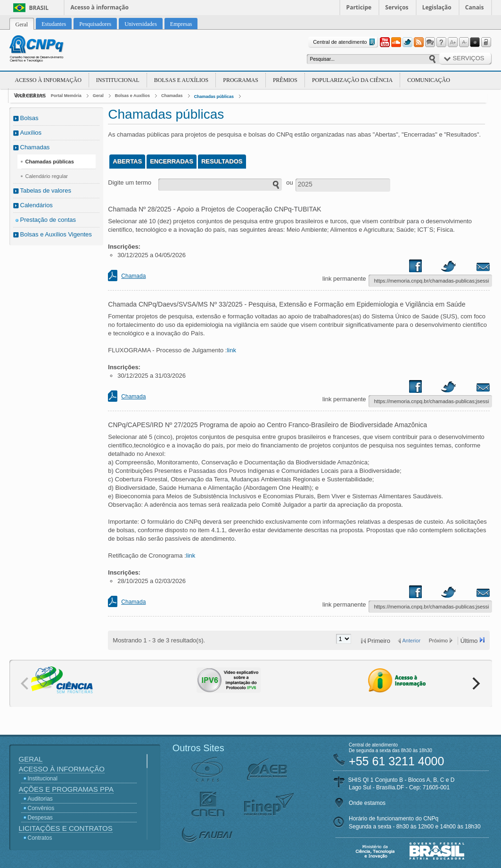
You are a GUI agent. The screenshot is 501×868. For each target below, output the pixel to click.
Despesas (40, 818)
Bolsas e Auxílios (181, 80)
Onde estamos (367, 803)
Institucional (118, 80)
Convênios (41, 808)
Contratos (40, 838)
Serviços (397, 7)
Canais (475, 7)
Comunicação (429, 80)
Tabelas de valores (46, 191)
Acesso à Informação (48, 80)
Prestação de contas (48, 220)
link (231, 350)
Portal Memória (66, 96)
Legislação (437, 7)
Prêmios (285, 80)
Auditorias (40, 799)
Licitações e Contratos (66, 828)
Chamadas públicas (214, 97)
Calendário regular (47, 176)
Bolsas (29, 118)
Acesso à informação (100, 7)
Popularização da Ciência (352, 80)
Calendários (37, 205)
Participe (359, 7)
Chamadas (172, 96)
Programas (241, 80)
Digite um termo (130, 183)
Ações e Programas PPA (66, 789)
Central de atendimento (345, 42)
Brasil (39, 8)
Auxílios (31, 133)
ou (289, 183)
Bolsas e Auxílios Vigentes (56, 234)
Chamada (133, 276)
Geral (98, 96)
